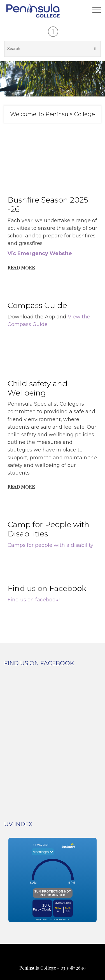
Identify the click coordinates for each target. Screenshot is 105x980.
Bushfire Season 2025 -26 (48, 204)
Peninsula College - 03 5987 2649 (53, 968)
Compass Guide (37, 305)
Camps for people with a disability (50, 545)
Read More (21, 268)
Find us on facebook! (34, 600)
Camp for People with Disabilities (48, 529)
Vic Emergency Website (40, 253)
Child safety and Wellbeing (38, 388)
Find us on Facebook (47, 588)
